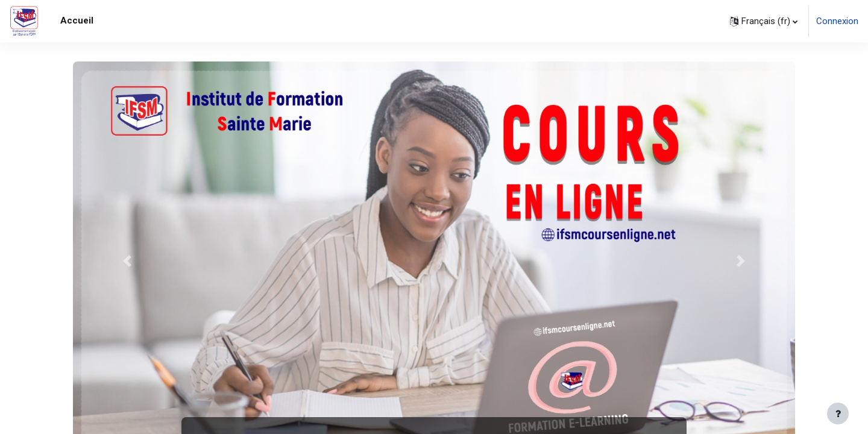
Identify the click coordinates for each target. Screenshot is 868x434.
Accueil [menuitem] (77, 20)
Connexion (837, 21)
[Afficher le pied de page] (838, 414)
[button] (764, 21)
